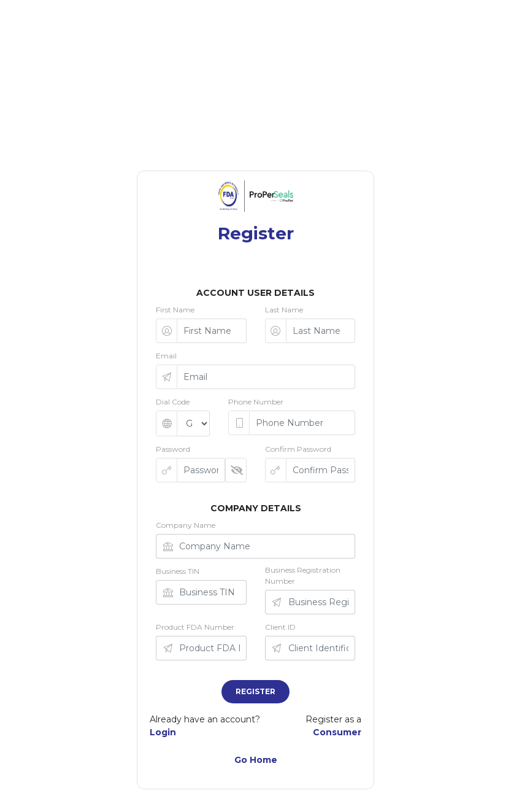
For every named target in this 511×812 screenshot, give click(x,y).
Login (163, 732)
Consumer (337, 732)
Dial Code (173, 402)
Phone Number (256, 402)
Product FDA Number (195, 627)
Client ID (280, 627)
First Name (175, 310)
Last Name (284, 310)
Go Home (256, 760)
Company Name (186, 525)
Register (256, 691)
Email (166, 356)
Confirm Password (298, 449)
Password (173, 449)
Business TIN (178, 571)
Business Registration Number (303, 575)
